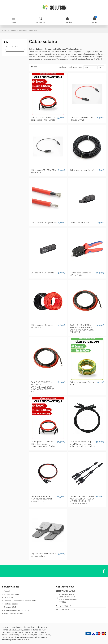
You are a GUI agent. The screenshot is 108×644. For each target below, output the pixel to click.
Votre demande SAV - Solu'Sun (17, 610)
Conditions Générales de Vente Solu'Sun (20, 601)
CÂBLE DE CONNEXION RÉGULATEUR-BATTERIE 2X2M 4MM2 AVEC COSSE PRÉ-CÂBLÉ (82, 329)
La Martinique (8, 637)
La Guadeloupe (44, 635)
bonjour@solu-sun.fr (67, 610)
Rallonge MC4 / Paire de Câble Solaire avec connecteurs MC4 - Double (43, 444)
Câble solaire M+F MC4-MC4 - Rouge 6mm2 (83, 119)
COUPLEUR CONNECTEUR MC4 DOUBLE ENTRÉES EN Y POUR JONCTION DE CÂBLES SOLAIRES (82, 500)
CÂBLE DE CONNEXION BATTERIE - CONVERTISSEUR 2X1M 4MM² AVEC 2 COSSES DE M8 (42, 387)
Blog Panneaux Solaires (13, 614)
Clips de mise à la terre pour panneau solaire (44, 555)
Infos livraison (9, 597)
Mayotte (34, 635)
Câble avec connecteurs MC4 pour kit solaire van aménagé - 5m (42, 499)
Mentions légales (11, 604)
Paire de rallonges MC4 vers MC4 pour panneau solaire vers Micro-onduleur (82, 444)
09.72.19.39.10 (65, 606)
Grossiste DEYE (10, 607)
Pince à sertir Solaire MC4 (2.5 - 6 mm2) (81, 274)
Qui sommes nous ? (12, 594)
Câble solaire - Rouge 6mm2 (44, 223)
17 (101, 67)
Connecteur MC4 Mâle (80, 223)
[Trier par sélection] (90, 67)
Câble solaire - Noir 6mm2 (82, 170)
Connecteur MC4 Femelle (42, 273)
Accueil (7, 591)
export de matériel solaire (19, 640)
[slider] (5, 51)
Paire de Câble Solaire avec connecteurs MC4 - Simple (43, 119)
